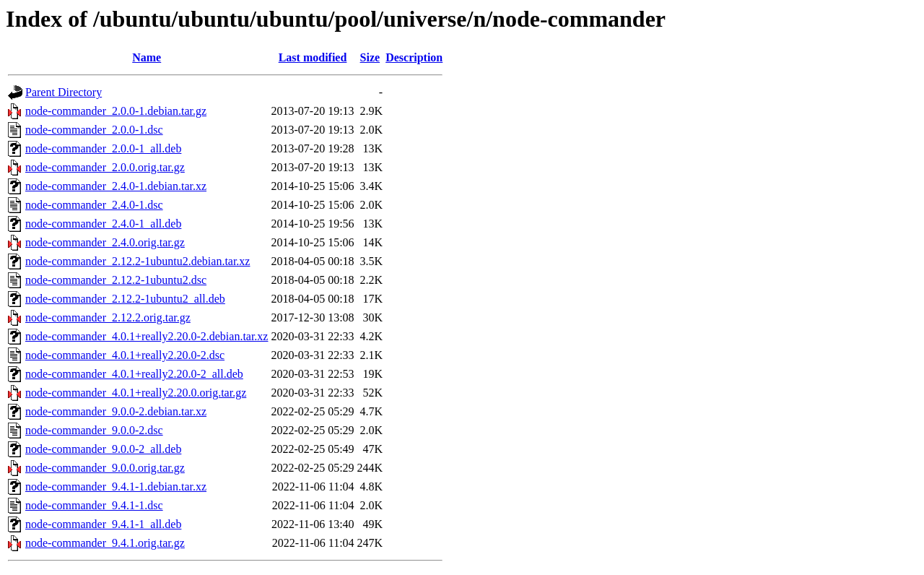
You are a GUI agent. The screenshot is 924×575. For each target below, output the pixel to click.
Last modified (313, 57)
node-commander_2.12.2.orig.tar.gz (108, 317)
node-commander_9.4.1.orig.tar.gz (105, 543)
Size (370, 57)
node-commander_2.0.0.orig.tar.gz (105, 167)
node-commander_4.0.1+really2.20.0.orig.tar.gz (136, 393)
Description (414, 57)
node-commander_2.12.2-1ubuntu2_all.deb (125, 299)
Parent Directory (64, 92)
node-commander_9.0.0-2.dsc (94, 430)
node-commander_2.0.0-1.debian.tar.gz (116, 111)
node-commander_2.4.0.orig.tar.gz (105, 242)
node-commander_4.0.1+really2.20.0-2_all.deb (134, 374)
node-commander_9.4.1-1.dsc (94, 505)
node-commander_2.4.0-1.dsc (94, 205)
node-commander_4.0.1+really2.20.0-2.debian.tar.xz (147, 336)
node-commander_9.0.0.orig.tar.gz (105, 468)
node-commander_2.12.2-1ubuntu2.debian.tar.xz (138, 261)
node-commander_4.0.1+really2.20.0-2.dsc (125, 355)
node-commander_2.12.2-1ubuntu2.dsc (116, 280)
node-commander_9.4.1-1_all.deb (103, 524)
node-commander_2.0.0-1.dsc (94, 130)
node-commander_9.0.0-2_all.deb (103, 449)
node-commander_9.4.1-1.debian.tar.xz (116, 487)
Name (147, 57)
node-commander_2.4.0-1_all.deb (103, 224)
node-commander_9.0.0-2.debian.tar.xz (116, 411)
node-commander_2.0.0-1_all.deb (103, 148)
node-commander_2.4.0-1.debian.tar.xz (116, 186)
